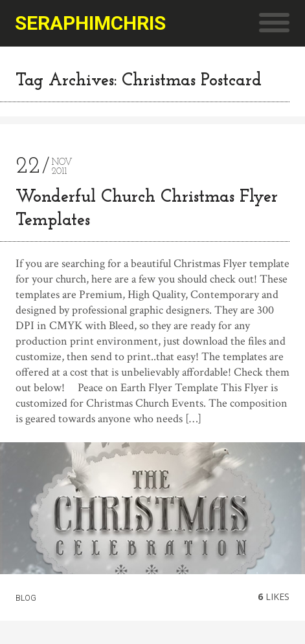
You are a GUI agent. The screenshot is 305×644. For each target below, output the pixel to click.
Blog (26, 598)
